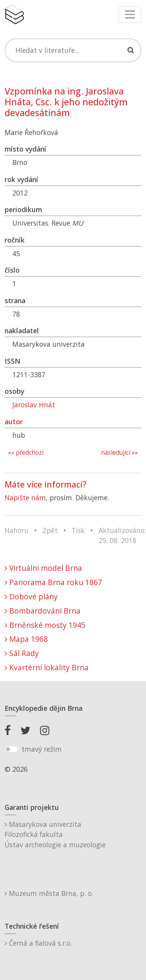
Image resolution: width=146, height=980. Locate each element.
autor (14, 422)
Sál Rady (22, 653)
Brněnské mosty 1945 (45, 625)
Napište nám (25, 498)
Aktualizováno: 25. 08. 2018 (122, 535)
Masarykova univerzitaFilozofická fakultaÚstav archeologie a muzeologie (55, 834)
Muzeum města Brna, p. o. (49, 893)
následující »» (119, 453)
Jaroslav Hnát (34, 405)
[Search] (73, 50)
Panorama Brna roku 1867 (53, 582)
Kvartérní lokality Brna (47, 667)
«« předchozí (26, 453)
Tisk (78, 530)
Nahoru (17, 530)
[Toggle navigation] (130, 14)
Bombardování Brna (43, 611)
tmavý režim (42, 749)
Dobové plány (31, 596)
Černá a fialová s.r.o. (38, 943)
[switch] (11, 749)
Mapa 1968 (26, 639)
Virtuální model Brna (43, 568)
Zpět (50, 530)
